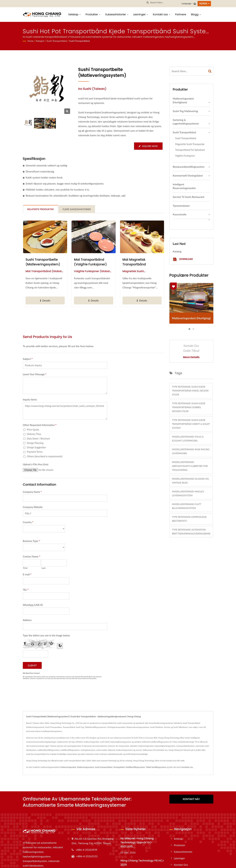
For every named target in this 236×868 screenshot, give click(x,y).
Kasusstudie (180, 214)
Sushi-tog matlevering (185, 111)
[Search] (165, 3)
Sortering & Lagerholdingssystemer (186, 122)
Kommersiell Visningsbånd (188, 175)
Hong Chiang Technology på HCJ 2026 (142, 863)
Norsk (203, 4)
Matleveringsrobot (68, 767)
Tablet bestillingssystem (156, 767)
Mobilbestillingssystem (135, 767)
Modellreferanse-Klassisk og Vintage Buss (190, 481)
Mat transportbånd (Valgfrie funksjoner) (90, 262)
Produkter (93, 14)
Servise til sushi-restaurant (189, 197)
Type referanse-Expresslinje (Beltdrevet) (189, 519)
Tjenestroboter (181, 206)
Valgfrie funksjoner (185, 156)
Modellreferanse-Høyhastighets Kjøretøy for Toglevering (190, 466)
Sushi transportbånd (57, 41)
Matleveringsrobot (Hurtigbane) (183, 100)
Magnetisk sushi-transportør (190, 144)
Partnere (181, 14)
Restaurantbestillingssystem (189, 167)
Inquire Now (148, 146)
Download (183, 259)
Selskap (75, 14)
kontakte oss (187, 767)
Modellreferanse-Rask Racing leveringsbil (191, 451)
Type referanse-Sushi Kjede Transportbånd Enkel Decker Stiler (190, 391)
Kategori (40, 41)
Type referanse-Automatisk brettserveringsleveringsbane (191, 532)
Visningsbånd (119, 767)
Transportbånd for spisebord (190, 150)
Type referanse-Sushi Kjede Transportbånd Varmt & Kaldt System (191, 424)
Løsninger (141, 14)
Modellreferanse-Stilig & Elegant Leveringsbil (188, 439)
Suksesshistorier (117, 14)
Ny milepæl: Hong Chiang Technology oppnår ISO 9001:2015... (137, 842)
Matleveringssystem (86, 767)
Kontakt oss (161, 14)
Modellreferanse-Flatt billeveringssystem (187, 506)
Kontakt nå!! (191, 799)
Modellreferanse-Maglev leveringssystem (188, 493)
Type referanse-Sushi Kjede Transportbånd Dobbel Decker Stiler (189, 407)
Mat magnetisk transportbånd (134, 262)
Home (31, 41)
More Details (191, 357)
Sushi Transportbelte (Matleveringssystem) (43, 262)
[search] (148, 3)
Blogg (196, 14)
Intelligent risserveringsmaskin (184, 186)
